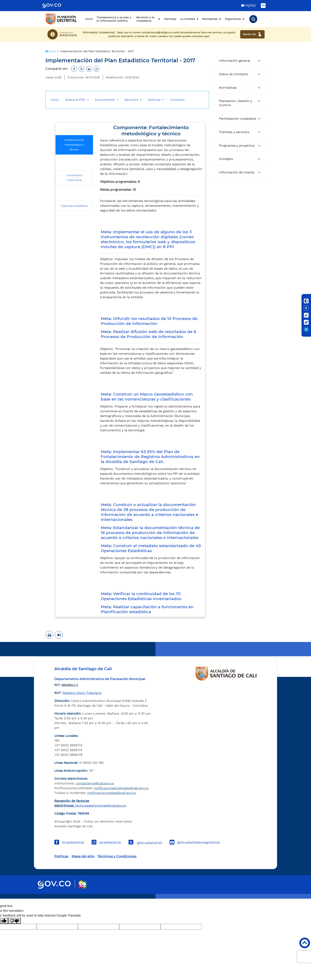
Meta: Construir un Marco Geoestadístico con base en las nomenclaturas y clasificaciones (147, 397)
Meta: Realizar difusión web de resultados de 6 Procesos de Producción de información (148, 334)
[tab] (240, 61)
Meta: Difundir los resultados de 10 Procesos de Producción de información (149, 321)
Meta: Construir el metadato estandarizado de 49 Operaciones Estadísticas (151, 548)
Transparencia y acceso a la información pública (114, 19)
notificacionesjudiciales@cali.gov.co (121, 788)
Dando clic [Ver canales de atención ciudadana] (252, 34)
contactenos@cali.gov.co (95, 783)
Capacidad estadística (74, 206)
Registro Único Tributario (82, 693)
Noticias (155, 100)
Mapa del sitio (83, 856)
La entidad (188, 19)
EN (263, 5)
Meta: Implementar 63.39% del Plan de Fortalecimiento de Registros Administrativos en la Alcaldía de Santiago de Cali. (150, 457)
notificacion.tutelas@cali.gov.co (112, 793)
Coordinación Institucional (74, 178)
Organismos (233, 19)
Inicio (89, 19)
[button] (253, 19)
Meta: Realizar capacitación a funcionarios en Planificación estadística (147, 609)
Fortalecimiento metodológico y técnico (74, 145)
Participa (170, 19)
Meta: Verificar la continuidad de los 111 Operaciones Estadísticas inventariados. (142, 596)
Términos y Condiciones (117, 856)
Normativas (210, 19)
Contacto (177, 100)
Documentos (105, 100)
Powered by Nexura (297, 897)
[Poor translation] (14, 921)
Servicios (132, 100)
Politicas (61, 856)
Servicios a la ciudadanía (145, 19)
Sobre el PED (76, 100)
